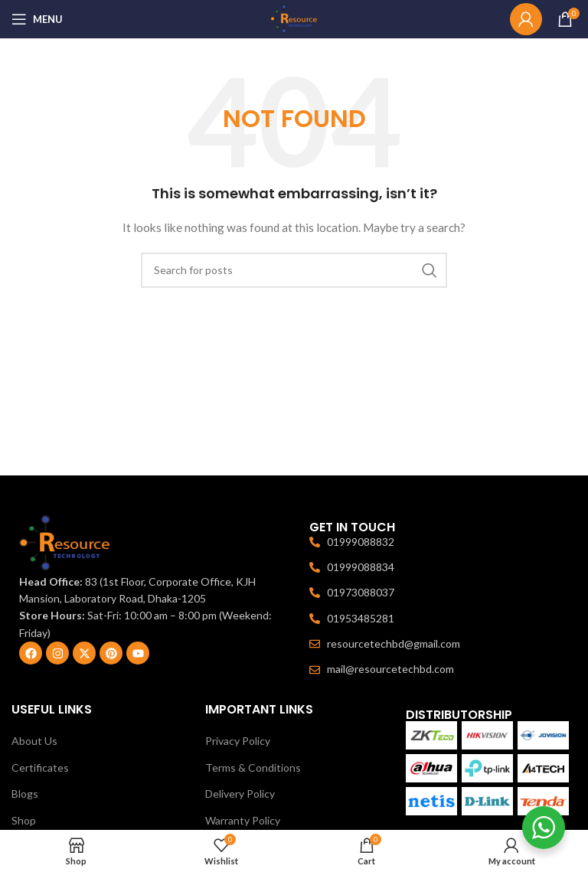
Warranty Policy (243, 820)
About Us (34, 741)
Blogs (25, 794)
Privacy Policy (238, 741)
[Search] (294, 270)
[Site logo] (294, 18)
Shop (24, 820)
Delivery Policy (240, 794)
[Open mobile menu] (37, 19)
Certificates (40, 767)
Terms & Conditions (253, 767)
